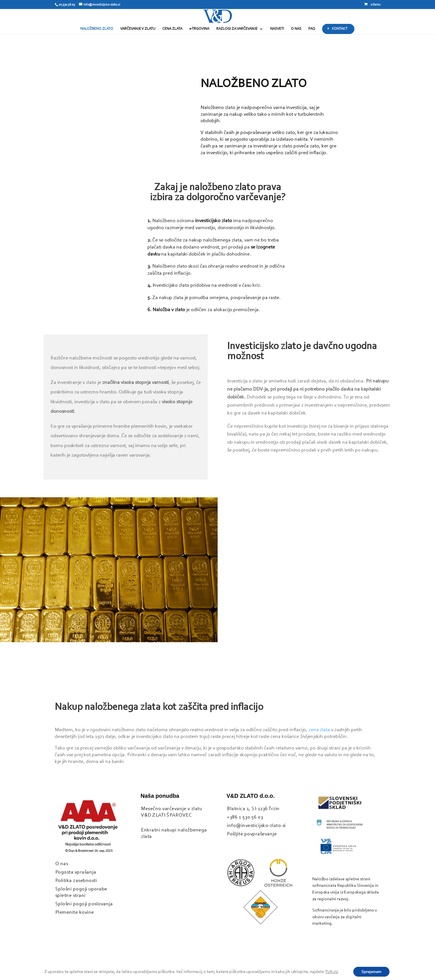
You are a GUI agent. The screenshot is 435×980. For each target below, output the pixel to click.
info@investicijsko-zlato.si (256, 826)
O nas (62, 864)
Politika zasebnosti (76, 881)
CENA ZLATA (172, 29)
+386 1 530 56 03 (245, 817)
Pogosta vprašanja (76, 872)
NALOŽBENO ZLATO (97, 29)
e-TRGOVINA (199, 29)
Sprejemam (371, 972)
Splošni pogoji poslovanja (84, 904)
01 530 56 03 (67, 5)
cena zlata (319, 730)
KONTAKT (340, 29)
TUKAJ (331, 972)
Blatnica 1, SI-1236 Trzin (253, 809)
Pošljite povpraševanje (252, 834)
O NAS (296, 29)
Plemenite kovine (75, 912)
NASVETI (277, 29)
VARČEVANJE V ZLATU (138, 29)
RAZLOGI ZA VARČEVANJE (237, 29)
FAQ (312, 29)
